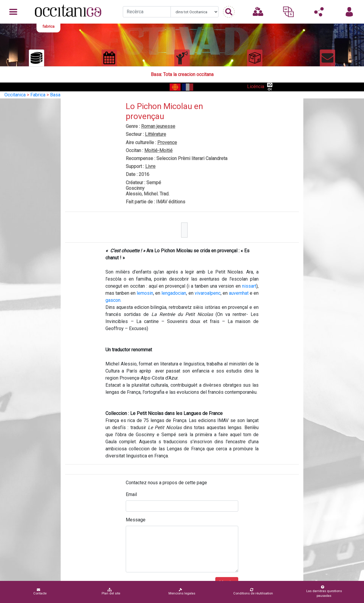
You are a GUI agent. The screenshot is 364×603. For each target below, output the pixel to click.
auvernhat (239, 293)
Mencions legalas (182, 592)
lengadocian (174, 293)
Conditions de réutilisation (253, 592)
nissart (249, 286)
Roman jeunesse (158, 126)
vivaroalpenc (208, 293)
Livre (150, 166)
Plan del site (111, 592)
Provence (167, 142)
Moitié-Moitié (158, 150)
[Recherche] (147, 12)
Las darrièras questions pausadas (323, 592)
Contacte (40, 592)
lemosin (145, 293)
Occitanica (15, 95)
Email (131, 494)
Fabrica (38, 95)
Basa (55, 95)
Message (136, 520)
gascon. (113, 300)
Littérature (155, 134)
